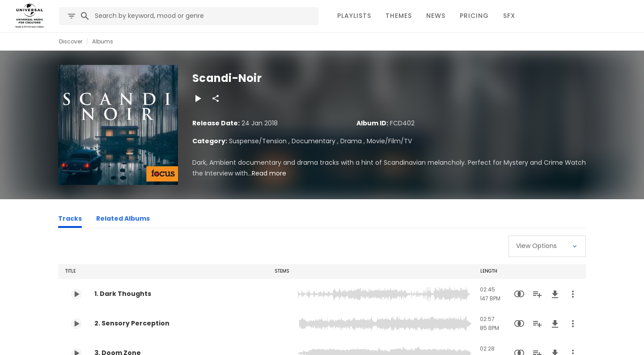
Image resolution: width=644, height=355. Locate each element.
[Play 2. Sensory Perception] (76, 324)
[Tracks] (70, 220)
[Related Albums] (123, 220)
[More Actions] (573, 294)
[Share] (216, 98)
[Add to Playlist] (537, 294)
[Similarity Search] (519, 294)
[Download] (555, 294)
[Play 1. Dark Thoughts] (76, 294)
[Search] (85, 16)
